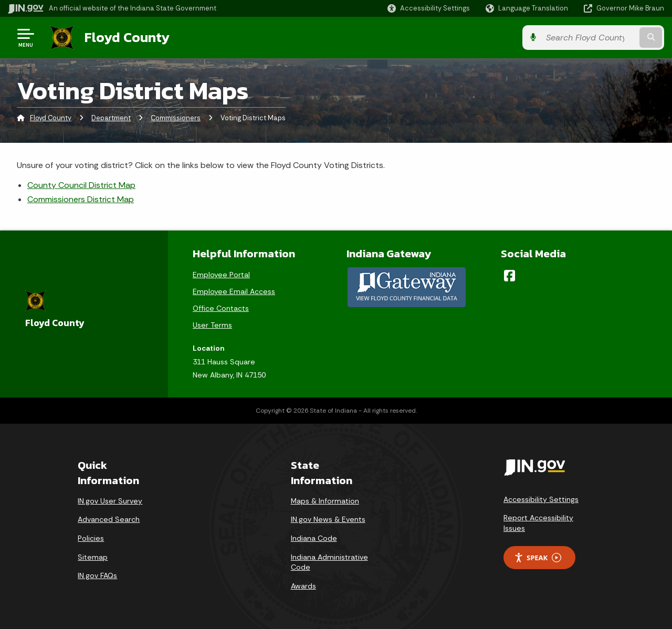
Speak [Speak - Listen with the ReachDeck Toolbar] (538, 558)
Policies (91, 538)
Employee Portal (221, 275)
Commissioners (176, 118)
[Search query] (589, 38)
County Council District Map (81, 185)
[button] (429, 8)
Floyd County (127, 37)
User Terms (212, 325)
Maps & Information (325, 501)
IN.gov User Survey (110, 501)
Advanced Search (109, 519)
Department (111, 118)
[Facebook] (510, 276)
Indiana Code (314, 538)
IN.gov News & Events (328, 519)
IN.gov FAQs (97, 575)
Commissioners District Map (81, 199)
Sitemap (93, 557)
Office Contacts (221, 308)
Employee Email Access (234, 291)
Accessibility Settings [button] (541, 499)
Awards (303, 586)
